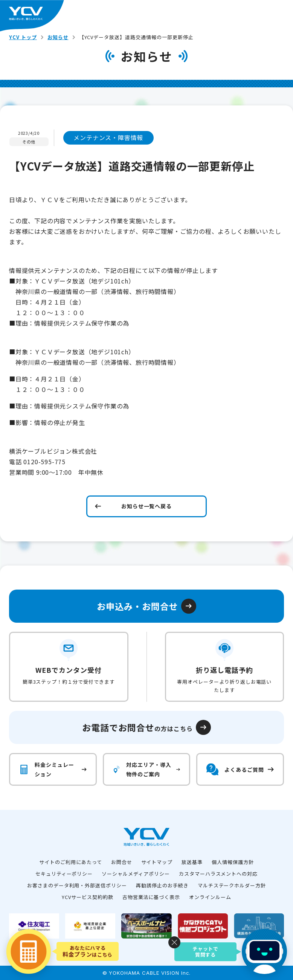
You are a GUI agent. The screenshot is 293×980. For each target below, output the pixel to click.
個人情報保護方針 (233, 862)
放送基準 (192, 862)
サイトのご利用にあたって (71, 862)
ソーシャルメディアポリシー (136, 874)
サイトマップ (157, 862)
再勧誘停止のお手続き (162, 885)
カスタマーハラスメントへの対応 (218, 874)
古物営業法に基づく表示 (151, 897)
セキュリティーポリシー (64, 874)
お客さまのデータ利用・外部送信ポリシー (77, 885)
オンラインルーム (210, 897)
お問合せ (122, 862)
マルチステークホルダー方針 (232, 885)
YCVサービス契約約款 (88, 897)
